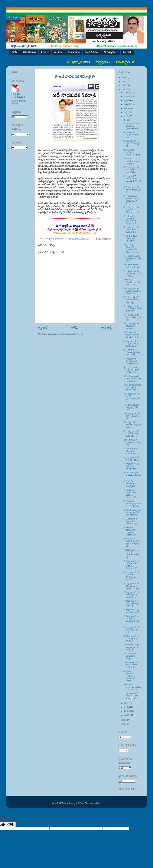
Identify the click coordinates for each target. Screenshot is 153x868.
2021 (124, 77)
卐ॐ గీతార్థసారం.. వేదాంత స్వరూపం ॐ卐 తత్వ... (132, 352)
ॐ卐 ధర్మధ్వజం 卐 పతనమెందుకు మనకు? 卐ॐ (131, 230)
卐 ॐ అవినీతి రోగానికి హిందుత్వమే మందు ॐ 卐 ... (132, 387)
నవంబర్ (127, 97)
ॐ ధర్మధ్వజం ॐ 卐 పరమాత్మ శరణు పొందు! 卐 (131, 638)
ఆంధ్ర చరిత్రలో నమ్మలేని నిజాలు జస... (131, 135)
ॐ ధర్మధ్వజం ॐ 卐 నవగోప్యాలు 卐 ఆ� (131, 630)
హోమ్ (15, 52)
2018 (124, 89)
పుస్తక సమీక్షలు (92, 52)
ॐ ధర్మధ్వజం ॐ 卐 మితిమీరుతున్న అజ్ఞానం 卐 (131, 603)
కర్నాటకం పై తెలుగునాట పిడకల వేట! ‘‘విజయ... (132, 282)
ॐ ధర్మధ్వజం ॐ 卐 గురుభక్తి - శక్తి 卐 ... (132, 459)
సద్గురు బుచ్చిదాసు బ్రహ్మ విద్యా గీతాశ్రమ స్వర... (131, 656)
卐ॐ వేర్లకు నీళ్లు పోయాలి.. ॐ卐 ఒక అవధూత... (132, 425)
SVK (20, 147)
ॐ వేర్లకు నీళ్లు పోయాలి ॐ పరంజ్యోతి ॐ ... (131, 484)
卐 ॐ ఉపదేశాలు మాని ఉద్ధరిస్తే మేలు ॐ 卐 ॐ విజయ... (132, 504)
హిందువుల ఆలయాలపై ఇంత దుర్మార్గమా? (132, 161)
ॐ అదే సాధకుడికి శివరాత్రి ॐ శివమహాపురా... (131, 451)
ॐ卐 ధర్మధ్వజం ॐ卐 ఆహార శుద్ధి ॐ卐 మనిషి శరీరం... (132, 434)
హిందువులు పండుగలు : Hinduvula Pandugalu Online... (129, 676)
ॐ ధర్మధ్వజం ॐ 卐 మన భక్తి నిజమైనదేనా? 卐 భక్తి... (131, 554)
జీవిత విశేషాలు (29, 52)
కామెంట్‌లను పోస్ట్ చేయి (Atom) (70, 334)
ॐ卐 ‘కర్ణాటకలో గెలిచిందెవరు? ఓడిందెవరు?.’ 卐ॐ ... (132, 180)
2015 (124, 724)
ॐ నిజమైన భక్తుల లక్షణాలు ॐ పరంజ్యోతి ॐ (130, 238)
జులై (126, 112)
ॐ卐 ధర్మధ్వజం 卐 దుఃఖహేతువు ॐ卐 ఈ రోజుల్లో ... (132, 308)
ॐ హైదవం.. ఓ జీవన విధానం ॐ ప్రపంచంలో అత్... (132, 126)
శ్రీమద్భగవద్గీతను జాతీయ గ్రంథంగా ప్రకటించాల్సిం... (131, 370)
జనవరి (127, 715)
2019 (124, 85)
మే (125, 120)
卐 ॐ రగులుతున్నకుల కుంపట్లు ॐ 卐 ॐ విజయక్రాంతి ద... (132, 512)
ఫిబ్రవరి (127, 711)
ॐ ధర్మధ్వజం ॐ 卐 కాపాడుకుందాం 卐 (132, 611)
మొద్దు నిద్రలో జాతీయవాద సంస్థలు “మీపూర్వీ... (132, 152)
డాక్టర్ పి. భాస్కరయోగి (20, 96)
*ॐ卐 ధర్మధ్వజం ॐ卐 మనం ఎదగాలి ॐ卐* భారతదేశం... (132, 378)
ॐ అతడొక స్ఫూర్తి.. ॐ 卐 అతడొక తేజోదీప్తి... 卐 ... (132, 521)
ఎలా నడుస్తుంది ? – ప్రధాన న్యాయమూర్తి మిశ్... (132, 442)
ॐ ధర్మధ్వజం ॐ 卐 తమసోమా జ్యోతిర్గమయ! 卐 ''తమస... (131, 576)
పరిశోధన (127, 52)
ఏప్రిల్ (126, 703)
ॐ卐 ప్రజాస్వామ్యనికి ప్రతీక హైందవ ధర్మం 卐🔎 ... (132, 258)
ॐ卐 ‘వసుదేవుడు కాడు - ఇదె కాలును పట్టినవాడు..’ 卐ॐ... (132, 200)
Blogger (89, 803)
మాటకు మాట (74, 52)
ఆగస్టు (127, 108)
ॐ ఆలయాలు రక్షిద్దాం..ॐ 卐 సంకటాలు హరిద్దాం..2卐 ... (131, 494)
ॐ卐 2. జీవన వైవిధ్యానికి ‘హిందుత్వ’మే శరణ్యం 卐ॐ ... (131, 220)
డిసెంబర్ (127, 93)
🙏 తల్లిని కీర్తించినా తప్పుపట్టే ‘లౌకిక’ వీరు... (131, 407)
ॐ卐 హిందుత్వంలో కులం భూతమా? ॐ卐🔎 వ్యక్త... (132, 300)
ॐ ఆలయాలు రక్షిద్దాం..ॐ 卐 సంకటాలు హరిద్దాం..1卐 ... (131, 531)
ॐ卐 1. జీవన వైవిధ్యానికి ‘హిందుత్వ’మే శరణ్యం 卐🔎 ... (131, 248)
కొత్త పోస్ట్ (43, 328)
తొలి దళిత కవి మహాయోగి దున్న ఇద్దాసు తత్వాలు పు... (132, 542)
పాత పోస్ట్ (106, 328)
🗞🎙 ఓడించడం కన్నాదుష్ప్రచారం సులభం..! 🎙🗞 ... (132, 335)
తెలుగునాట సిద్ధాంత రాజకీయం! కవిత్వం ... (132, 475)
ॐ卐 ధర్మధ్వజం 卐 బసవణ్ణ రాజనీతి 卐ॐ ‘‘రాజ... (132, 273)
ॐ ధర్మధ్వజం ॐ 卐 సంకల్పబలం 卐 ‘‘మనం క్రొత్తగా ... (131, 595)
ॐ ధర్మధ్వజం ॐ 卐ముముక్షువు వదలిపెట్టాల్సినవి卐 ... (132, 620)
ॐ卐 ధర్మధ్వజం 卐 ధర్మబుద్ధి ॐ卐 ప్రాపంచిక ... (131, 326)
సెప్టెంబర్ (127, 104)
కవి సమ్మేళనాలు (111, 52)
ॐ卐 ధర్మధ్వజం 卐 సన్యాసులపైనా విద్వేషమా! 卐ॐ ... (132, 210)
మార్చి (127, 707)
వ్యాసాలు (58, 52)
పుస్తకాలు (45, 52)
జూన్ (126, 116)
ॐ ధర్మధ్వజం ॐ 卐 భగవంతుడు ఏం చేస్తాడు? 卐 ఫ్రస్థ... (132, 586)
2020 (124, 81)
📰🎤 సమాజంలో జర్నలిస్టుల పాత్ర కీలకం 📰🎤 (131, 696)
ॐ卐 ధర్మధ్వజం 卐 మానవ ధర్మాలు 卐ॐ (132, 190)
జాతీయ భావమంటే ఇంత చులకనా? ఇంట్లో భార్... (131, 665)
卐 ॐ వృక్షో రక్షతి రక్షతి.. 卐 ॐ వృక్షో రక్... (132, 143)
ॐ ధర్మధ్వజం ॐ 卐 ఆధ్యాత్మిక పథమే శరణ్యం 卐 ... (131, 647)
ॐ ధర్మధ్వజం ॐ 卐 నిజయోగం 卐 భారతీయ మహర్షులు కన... (131, 565)
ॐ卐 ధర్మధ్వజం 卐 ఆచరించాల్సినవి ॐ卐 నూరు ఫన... (132, 291)
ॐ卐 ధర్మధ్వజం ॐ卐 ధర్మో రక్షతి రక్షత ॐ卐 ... (132, 416)
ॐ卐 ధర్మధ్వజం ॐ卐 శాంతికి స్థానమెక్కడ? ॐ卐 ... (132, 397)
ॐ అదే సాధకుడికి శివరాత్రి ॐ (75, 76)
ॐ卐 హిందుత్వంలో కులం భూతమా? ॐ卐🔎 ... (132, 317)
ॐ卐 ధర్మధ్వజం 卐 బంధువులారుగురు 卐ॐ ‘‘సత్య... (132, 170)
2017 (124, 720)
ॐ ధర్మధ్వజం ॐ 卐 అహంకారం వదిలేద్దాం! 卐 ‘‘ (131, 466)
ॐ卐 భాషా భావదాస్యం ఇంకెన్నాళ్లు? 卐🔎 (132, 266)
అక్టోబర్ (127, 100)
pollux (69, 803)
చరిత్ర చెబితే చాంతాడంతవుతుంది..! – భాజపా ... (132, 687)
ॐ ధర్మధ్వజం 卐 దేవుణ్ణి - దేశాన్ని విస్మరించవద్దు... (131, 344)
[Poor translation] (11, 825)
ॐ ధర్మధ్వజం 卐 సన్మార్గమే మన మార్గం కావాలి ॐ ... (132, 361)
